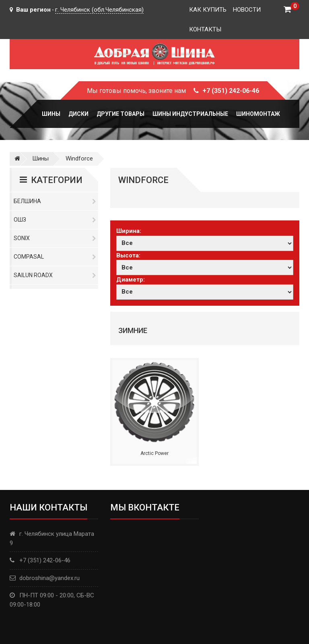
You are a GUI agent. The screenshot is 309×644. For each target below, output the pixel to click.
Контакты (205, 29)
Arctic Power (154, 453)
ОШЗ (55, 220)
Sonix (55, 238)
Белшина (55, 201)
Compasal (55, 257)
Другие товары (121, 114)
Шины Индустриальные (190, 114)
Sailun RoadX (55, 275)
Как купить (208, 10)
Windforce (79, 158)
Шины (51, 114)
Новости (247, 10)
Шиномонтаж (258, 114)
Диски (78, 114)
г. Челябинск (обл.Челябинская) (99, 10)
